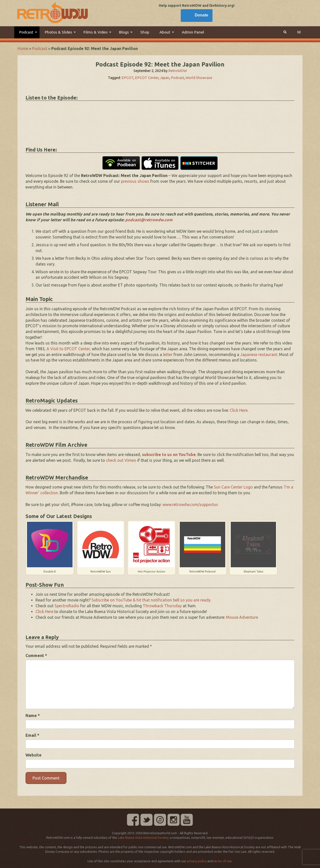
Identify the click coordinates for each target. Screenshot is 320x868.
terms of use (223, 861)
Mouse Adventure (242, 617)
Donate (201, 15)
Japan (165, 78)
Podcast (40, 48)
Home (23, 48)
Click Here (239, 410)
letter (168, 354)
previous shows (135, 181)
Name (33, 715)
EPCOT (127, 78)
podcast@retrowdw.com (149, 220)
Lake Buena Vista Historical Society (143, 837)
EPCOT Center (147, 78)
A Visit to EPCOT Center (68, 349)
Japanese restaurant (259, 354)
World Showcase (199, 78)
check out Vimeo (121, 460)
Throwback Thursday (162, 606)
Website (33, 755)
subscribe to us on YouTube (169, 454)
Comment (36, 655)
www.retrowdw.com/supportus (190, 504)
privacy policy (197, 861)
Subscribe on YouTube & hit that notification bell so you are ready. (151, 600)
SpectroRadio (67, 606)
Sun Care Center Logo (233, 487)
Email (32, 735)
